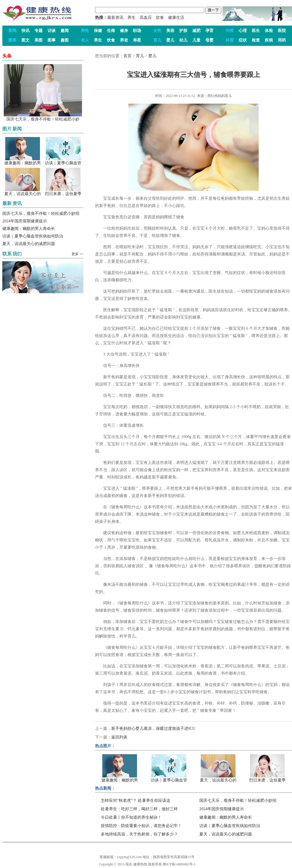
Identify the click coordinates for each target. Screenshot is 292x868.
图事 (52, 40)
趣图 (65, 40)
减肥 (196, 31)
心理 (243, 31)
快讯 (25, 31)
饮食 (160, 18)
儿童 (196, 40)
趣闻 (65, 31)
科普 (230, 40)
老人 (85, 40)
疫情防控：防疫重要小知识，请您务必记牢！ (141, 826)
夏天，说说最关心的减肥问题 (29, 244)
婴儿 (170, 40)
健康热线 (140, 864)
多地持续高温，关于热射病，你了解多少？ (139, 834)
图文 (25, 40)
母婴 (209, 40)
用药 (282, 40)
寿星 (137, 40)
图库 (12, 40)
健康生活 (176, 18)
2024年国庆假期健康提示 (25, 221)
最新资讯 (115, 18)
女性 (157, 31)
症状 (243, 40)
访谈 (52, 31)
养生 (132, 18)
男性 (85, 31)
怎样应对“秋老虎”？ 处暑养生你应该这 (136, 801)
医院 (282, 31)
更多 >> (77, 254)
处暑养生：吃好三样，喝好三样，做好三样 (139, 809)
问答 (230, 31)
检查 (256, 40)
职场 (137, 31)
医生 (256, 31)
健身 (124, 31)
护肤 (183, 31)
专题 (39, 31)
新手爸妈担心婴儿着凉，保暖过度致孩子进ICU (153, 729)
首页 (127, 56)
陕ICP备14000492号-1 (179, 864)
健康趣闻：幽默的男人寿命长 (29, 229)
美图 (39, 40)
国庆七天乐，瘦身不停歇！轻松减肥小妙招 (41, 214)
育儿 (157, 40)
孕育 (209, 31)
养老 (124, 40)
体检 (269, 31)
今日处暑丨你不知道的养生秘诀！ (131, 817)
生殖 (111, 31)
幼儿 (183, 40)
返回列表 (119, 737)
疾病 (269, 40)
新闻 (12, 31)
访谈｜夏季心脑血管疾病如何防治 (33, 236)
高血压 (146, 18)
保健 (98, 31)
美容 (170, 31)
